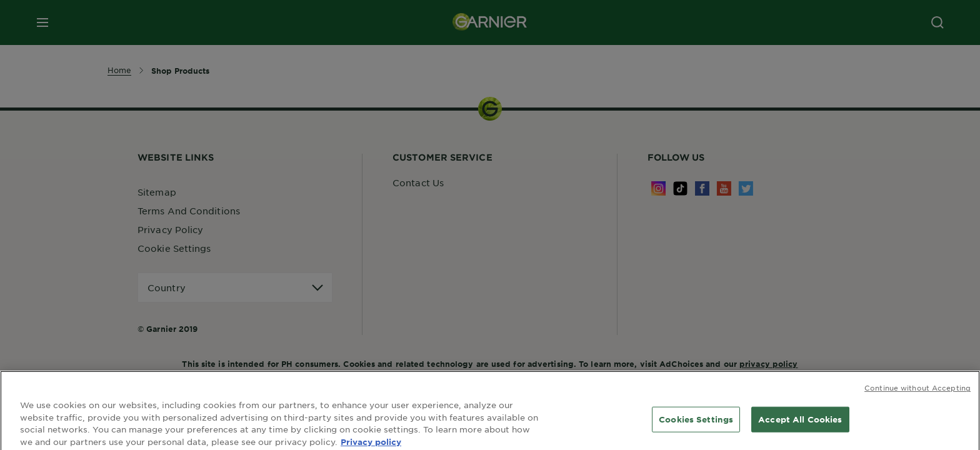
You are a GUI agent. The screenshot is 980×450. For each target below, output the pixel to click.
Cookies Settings (696, 423)
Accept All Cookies (800, 423)
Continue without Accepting (917, 392)
